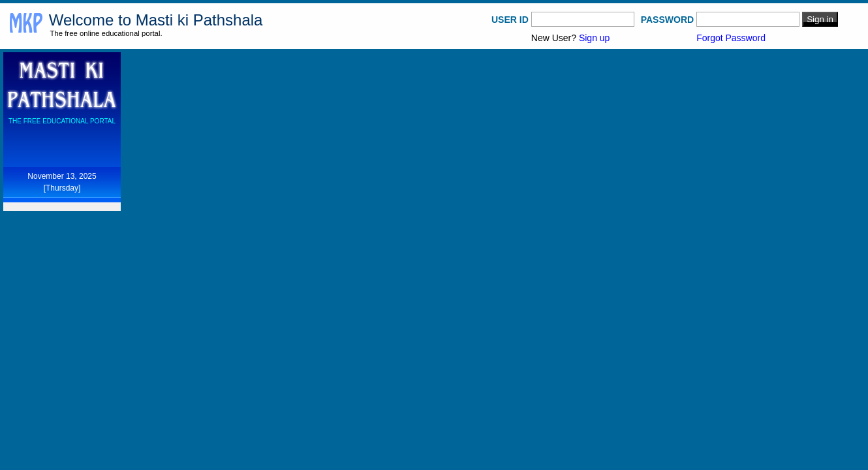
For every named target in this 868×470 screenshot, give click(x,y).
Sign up (594, 38)
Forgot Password (731, 38)
